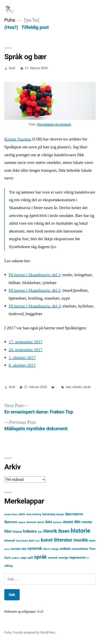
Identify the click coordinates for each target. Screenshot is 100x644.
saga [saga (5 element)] (23, 558)
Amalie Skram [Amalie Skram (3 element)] (11, 514)
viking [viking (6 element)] (8, 566)
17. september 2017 (26, 342)
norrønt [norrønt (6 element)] (15, 549)
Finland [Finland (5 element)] (17, 532)
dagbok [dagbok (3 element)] (22, 522)
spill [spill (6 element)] (30, 558)
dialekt (77, 387)
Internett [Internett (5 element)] (10, 541)
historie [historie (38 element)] (81, 531)
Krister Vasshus (18, 139)
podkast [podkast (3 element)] (16, 558)
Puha (10, 20)
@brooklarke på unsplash (54, 124)
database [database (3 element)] (57, 522)
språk (87, 387)
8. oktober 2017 (22, 365)
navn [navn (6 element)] (92, 541)
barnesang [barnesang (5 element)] (49, 514)
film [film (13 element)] (8, 531)
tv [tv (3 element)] (88, 558)
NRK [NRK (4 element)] (24, 549)
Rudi (12, 68)
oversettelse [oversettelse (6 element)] (80, 549)
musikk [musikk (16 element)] (81, 540)
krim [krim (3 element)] (38, 541)
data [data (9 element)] (49, 522)
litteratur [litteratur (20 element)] (63, 540)
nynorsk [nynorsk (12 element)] (35, 548)
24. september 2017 (26, 350)
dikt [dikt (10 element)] (77, 522)
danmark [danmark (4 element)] (31, 522)
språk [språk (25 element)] (40, 557)
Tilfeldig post (35, 27)
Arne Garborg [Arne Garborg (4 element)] (34, 514)
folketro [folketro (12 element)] (30, 531)
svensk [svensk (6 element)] (53, 558)
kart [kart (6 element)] (32, 541)
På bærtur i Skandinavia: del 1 (34, 275)
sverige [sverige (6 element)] (64, 558)
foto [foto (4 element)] (40, 532)
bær (68, 387)
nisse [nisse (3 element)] (7, 549)
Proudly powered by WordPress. (34, 632)
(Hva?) (11, 27)
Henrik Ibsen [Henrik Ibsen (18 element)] (57, 531)
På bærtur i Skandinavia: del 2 (34, 290)
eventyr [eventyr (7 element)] (87, 522)
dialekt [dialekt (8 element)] (68, 522)
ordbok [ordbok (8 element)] (65, 549)
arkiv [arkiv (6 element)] (22, 514)
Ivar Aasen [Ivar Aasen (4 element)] (22, 541)
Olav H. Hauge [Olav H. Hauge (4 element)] (51, 549)
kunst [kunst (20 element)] (47, 540)
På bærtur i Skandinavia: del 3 (34, 306)
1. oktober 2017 (22, 358)
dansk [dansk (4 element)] (40, 522)
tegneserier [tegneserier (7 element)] (78, 558)
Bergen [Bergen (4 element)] (60, 514)
